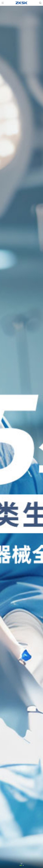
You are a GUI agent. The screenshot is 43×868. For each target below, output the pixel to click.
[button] (21, 865)
